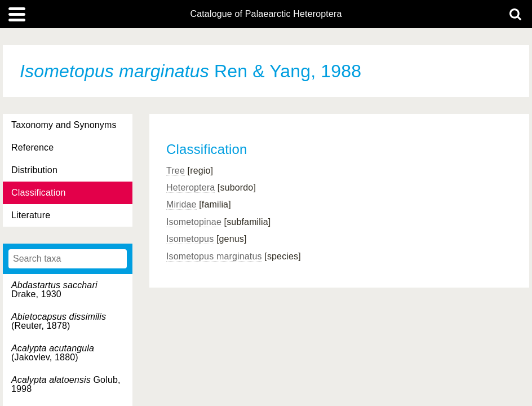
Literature (31, 215)
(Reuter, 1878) (59, 321)
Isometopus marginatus (214, 256)
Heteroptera (190, 187)
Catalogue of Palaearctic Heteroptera (266, 14)
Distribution (34, 170)
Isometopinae (194, 222)
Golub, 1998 (66, 384)
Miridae (181, 204)
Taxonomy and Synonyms (64, 125)
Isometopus (190, 239)
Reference (32, 147)
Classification (39, 193)
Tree (176, 171)
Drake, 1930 (54, 290)
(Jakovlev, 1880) (53, 353)
